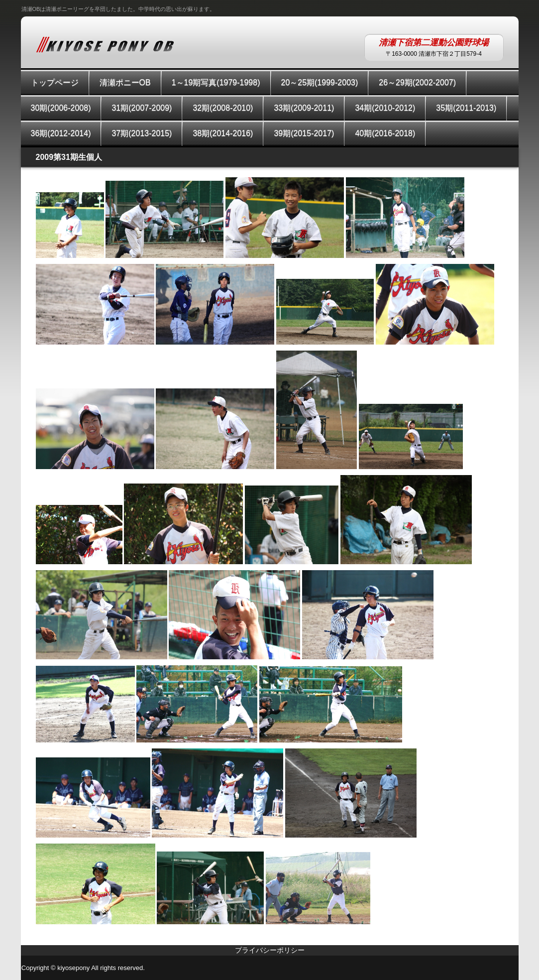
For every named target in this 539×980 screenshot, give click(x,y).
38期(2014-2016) (223, 133)
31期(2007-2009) (142, 108)
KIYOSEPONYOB (105, 44)
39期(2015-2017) (304, 133)
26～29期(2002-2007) (417, 82)
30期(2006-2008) (61, 108)
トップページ (55, 82)
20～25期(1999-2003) (320, 82)
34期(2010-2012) (385, 108)
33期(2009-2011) (304, 108)
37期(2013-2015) (142, 133)
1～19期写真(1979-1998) (216, 82)
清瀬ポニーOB (125, 82)
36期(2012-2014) (61, 133)
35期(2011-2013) (466, 108)
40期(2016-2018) (385, 133)
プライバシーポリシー (270, 950)
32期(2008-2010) (223, 108)
